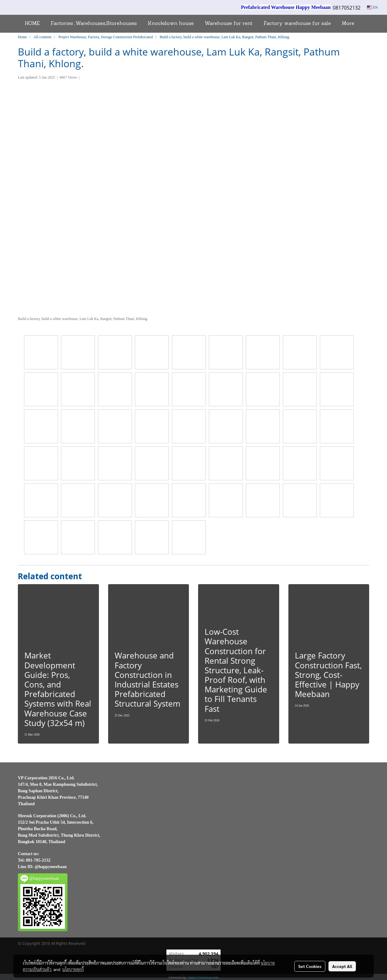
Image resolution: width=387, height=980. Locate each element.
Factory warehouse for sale (297, 24)
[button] (365, 24)
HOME (32, 24)
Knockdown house (171, 24)
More (348, 24)
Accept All (342, 966)
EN (372, 7)
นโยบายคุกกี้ (73, 969)
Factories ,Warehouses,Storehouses (94, 24)
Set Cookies (310, 966)
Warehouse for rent (229, 24)
